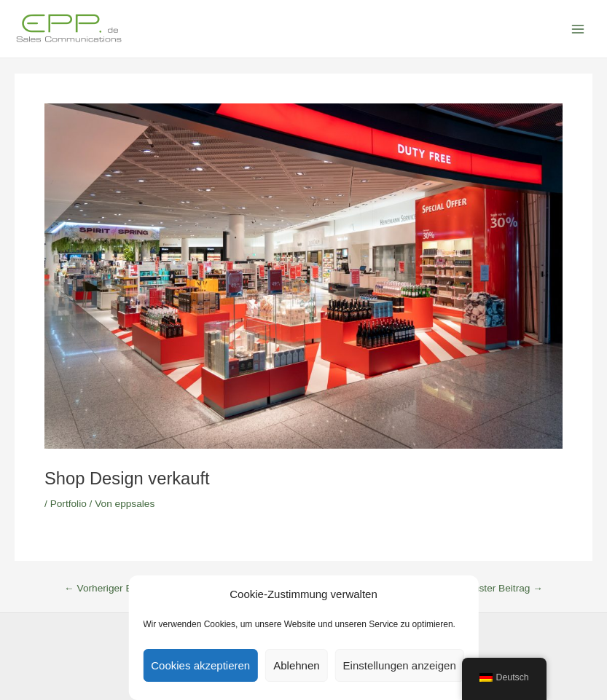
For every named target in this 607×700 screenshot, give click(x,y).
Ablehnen (296, 665)
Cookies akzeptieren (200, 665)
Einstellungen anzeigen (400, 665)
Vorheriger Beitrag (111, 589)
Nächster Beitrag (500, 589)
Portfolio (68, 504)
